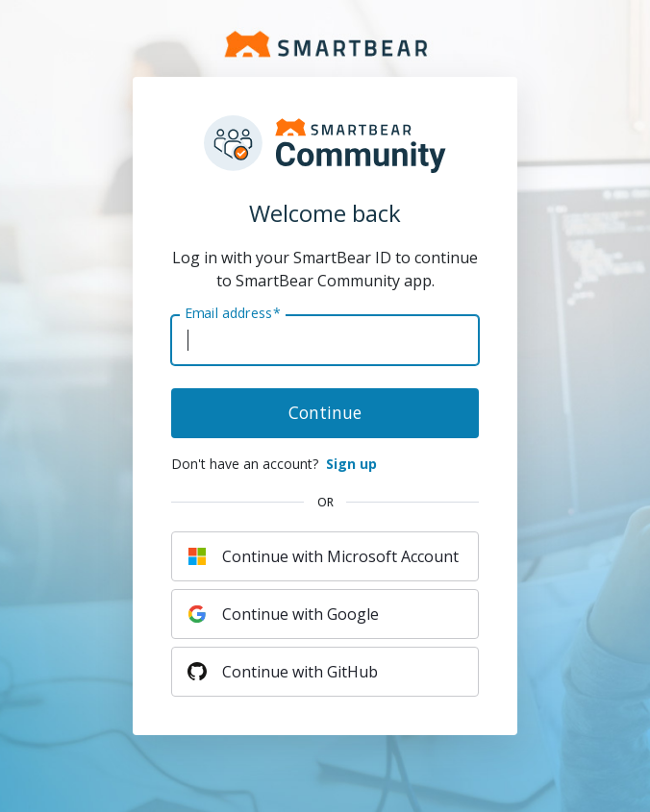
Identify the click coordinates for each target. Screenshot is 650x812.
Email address (232, 313)
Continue (325, 412)
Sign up (351, 464)
